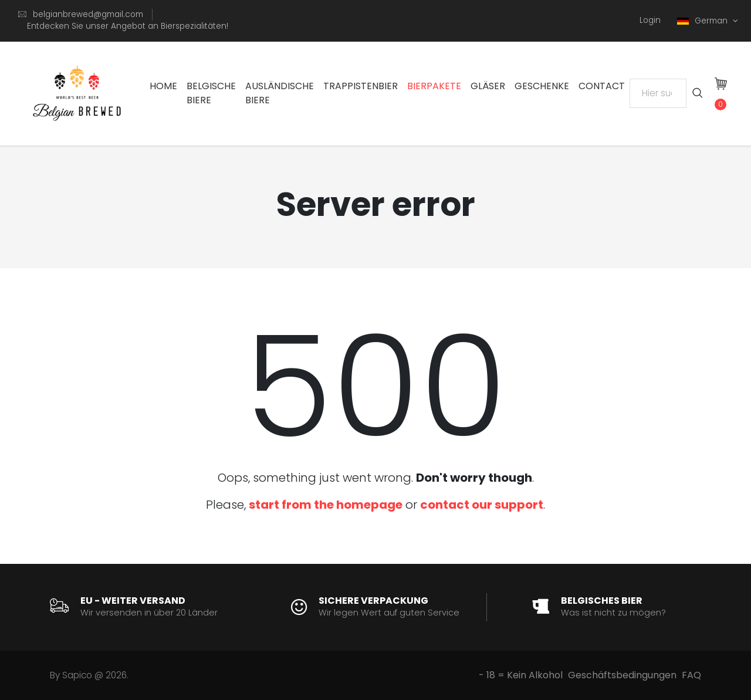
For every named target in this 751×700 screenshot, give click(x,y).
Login (650, 20)
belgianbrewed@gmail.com (88, 14)
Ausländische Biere (280, 93)
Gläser (488, 86)
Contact (602, 86)
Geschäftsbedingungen (622, 675)
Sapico (77, 675)
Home (163, 86)
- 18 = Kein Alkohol (521, 675)
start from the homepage (326, 505)
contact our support (482, 505)
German (703, 21)
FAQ (691, 675)
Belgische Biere (211, 93)
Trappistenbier (361, 86)
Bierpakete (434, 86)
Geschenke (542, 86)
